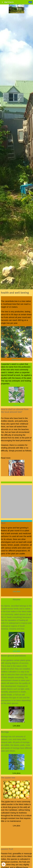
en (30, 2)
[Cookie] (4, 864)
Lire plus (16, 591)
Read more (17, 405)
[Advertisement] (16, 502)
